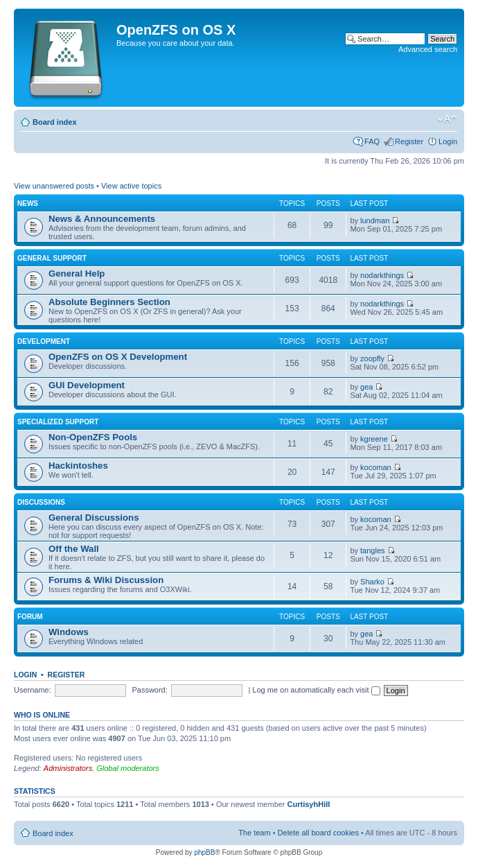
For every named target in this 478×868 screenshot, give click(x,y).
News (28, 203)
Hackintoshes (78, 466)
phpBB (204, 852)
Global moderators (128, 768)
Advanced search (428, 49)
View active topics (131, 186)
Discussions (41, 502)
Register (409, 141)
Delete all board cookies (318, 833)
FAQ (372, 141)
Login (448, 141)
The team (254, 833)
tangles (372, 550)
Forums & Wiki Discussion (106, 580)
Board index (55, 122)
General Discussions (94, 518)
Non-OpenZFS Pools (93, 437)
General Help (77, 274)
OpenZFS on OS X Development (118, 357)
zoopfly (372, 358)
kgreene (374, 439)
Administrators (68, 768)
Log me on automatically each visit (316, 690)
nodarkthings (382, 275)
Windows (69, 632)
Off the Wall (74, 549)
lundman (375, 220)
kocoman (376, 467)
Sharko (372, 582)
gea (366, 387)
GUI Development (87, 385)
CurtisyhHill (309, 804)
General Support (52, 258)
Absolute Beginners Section (109, 302)
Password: (149, 690)
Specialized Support (58, 422)
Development (44, 341)
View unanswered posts (54, 186)
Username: (33, 690)
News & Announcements (102, 219)
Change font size (447, 119)
